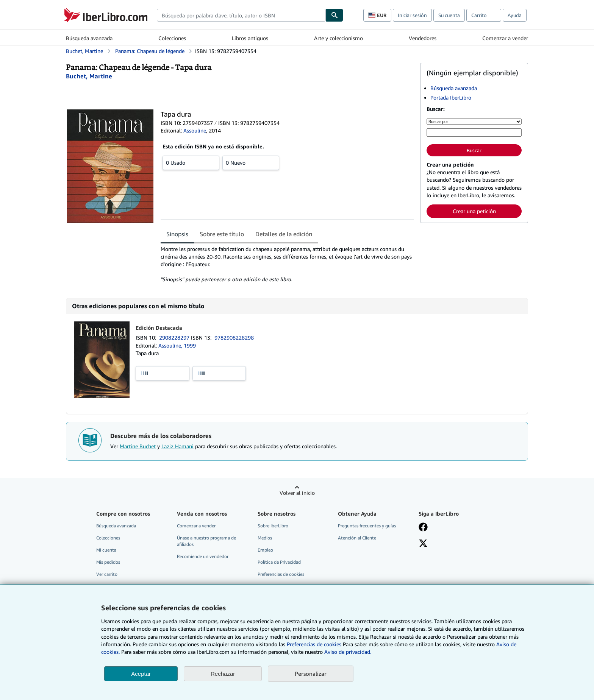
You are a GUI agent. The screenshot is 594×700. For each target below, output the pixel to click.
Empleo (265, 550)
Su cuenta (449, 15)
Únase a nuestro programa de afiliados (206, 541)
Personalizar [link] (311, 673)
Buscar (474, 150)
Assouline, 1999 (177, 345)
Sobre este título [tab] (222, 234)
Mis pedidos (108, 562)
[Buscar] (335, 15)
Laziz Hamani (177, 446)
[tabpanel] (287, 264)
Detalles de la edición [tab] (284, 234)
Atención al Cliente (357, 538)
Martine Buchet (138, 446)
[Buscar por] (474, 122)
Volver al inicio (297, 493)
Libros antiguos (250, 38)
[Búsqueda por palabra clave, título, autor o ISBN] (474, 133)
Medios (265, 538)
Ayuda (515, 15)
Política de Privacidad (279, 562)
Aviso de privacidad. (348, 652)
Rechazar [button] (223, 674)
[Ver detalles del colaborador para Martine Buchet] (89, 76)
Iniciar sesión (412, 15)
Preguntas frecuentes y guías (367, 526)
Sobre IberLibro (273, 526)
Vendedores (423, 38)
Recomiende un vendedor (203, 556)
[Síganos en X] (423, 544)
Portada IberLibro (451, 97)
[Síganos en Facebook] (423, 528)
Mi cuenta (106, 550)
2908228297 (175, 338)
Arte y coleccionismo (338, 38)
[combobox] (241, 15)
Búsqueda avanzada (89, 38)
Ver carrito (107, 574)
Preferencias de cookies (314, 644)
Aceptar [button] (141, 674)
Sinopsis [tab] (177, 234)
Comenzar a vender (505, 38)
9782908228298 (234, 338)
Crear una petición (474, 211)
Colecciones (172, 38)
